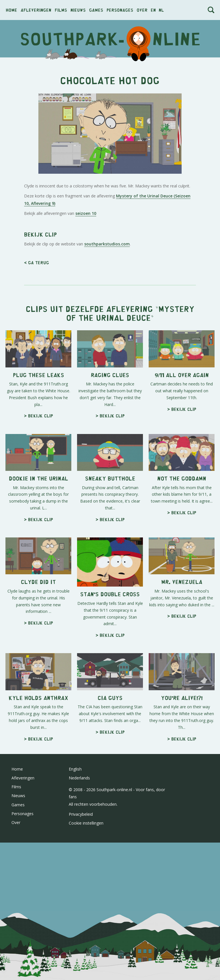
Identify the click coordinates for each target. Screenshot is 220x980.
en (153, 10)
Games (96, 10)
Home (11, 10)
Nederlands (79, 778)
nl (161, 10)
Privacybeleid (81, 814)
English (75, 769)
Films (61, 10)
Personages (120, 10)
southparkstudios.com (107, 244)
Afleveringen (36, 10)
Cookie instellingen (86, 823)
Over (142, 10)
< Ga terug (37, 262)
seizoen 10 (86, 213)
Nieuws (78, 10)
